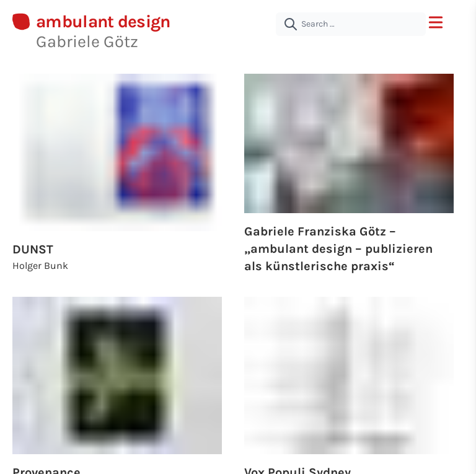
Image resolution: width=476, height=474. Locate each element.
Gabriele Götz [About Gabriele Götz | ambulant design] (87, 42)
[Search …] (351, 24)
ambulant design (103, 22)
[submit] (291, 24)
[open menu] (436, 22)
